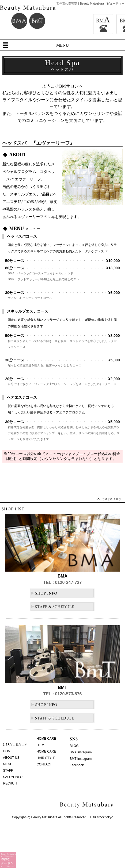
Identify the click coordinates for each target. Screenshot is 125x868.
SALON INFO (13, 777)
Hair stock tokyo (102, 817)
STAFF (8, 771)
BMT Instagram (81, 759)
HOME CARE (46, 739)
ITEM (41, 745)
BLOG (74, 746)
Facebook (77, 765)
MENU (63, 45)
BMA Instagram (81, 752)
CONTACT (44, 764)
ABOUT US (11, 758)
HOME (8, 751)
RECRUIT (10, 783)
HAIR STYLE (46, 758)
